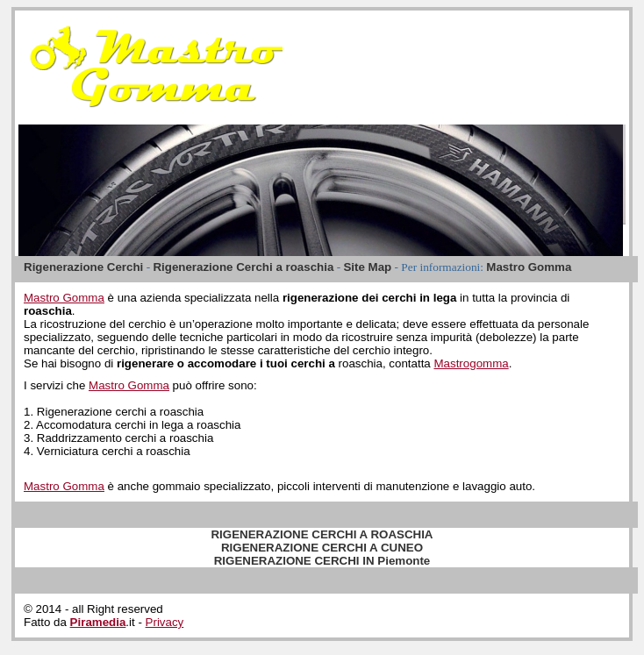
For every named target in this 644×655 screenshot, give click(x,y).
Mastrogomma (471, 363)
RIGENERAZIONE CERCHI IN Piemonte (322, 561)
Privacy (165, 622)
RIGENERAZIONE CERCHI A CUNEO (322, 548)
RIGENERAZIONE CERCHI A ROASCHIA (322, 534)
